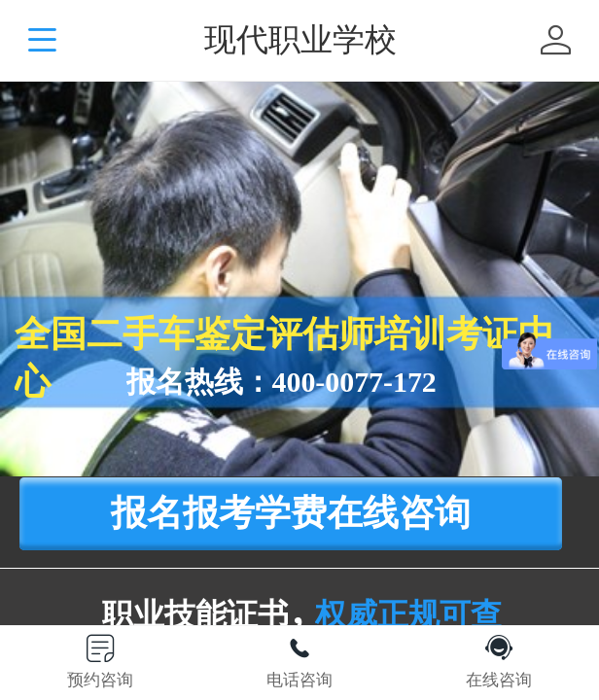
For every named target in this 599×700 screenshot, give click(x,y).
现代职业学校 (300, 39)
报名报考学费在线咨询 (291, 513)
